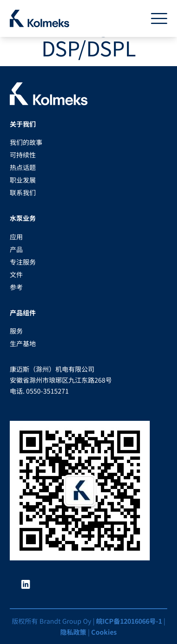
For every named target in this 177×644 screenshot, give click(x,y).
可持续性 (23, 155)
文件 (16, 274)
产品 (16, 249)
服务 (16, 331)
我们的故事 (26, 142)
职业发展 (23, 180)
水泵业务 (23, 218)
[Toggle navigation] (156, 18)
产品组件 (23, 312)
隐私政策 (73, 632)
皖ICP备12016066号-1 (129, 621)
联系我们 (23, 192)
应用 (16, 237)
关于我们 (23, 124)
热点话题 (23, 167)
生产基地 (23, 343)
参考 (16, 287)
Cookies (104, 632)
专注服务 (23, 262)
